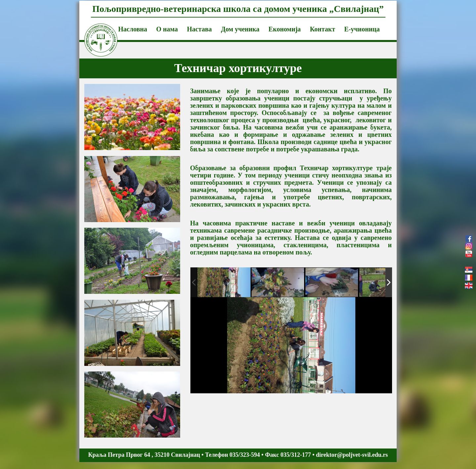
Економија (285, 29)
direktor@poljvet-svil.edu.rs (352, 455)
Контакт (322, 29)
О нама (167, 29)
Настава (199, 29)
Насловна (133, 29)
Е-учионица (362, 29)
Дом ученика (240, 29)
